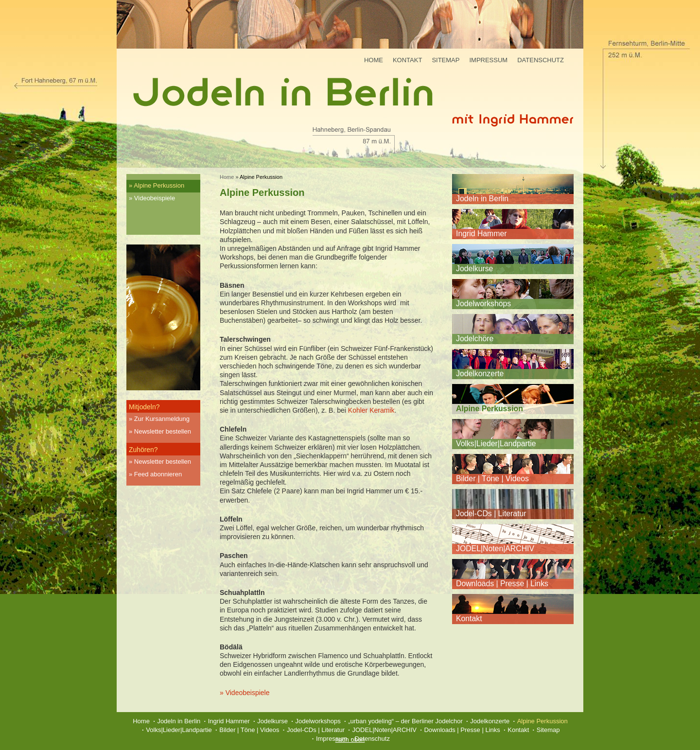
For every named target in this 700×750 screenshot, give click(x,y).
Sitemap (446, 60)
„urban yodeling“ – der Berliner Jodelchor (405, 721)
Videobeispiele (155, 198)
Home (374, 60)
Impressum (488, 60)
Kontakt (407, 60)
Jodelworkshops (483, 304)
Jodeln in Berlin (482, 199)
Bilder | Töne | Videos (492, 479)
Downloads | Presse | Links (502, 584)
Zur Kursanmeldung (162, 419)
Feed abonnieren (158, 474)
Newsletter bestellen (163, 431)
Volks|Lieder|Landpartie (496, 444)
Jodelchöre (475, 339)
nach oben (350, 740)
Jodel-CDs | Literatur (491, 514)
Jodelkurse (474, 269)
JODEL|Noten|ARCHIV (495, 549)
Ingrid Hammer (481, 234)
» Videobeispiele (245, 693)
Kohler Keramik (371, 410)
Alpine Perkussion (159, 185)
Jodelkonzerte (480, 374)
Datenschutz (541, 60)
